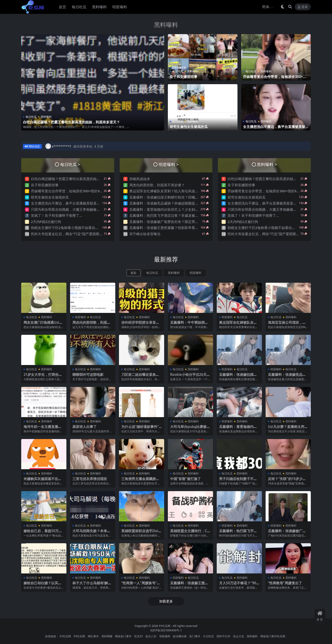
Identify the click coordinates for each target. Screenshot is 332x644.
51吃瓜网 (65, 636)
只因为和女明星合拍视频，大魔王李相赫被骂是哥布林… (74, 209)
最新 (133, 273)
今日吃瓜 (208, 636)
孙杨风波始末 (140, 179)
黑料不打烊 (223, 636)
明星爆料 (165, 636)
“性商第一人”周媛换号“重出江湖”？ (141, 585)
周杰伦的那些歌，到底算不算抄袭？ (157, 185)
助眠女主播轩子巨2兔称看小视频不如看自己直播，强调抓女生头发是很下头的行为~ (95, 228)
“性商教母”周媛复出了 (285, 583)
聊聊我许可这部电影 (88, 374)
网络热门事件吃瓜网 (273, 636)
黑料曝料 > (267, 164)
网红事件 (93, 636)
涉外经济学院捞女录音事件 (140, 324)
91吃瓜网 (165, 626)
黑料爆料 (252, 636)
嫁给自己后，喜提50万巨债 (43, 533)
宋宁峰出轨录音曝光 (145, 234)
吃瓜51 (139, 636)
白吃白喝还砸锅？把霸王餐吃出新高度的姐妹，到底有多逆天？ (71, 122)
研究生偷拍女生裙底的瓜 (189, 127)
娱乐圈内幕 (180, 636)
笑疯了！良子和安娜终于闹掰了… (56, 215)
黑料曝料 (166, 25)
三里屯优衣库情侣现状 (90, 479)
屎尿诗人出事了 (84, 427)
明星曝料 (196, 273)
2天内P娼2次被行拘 (46, 222)
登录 (303, 7)
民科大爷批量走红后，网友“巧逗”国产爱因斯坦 (67, 234)
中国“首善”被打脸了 (185, 479)
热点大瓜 (239, 636)
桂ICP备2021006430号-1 (166, 630)
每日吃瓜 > (70, 164)
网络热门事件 (123, 636)
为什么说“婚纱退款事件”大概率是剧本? (140, 429)
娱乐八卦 (151, 636)
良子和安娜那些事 (184, 77)
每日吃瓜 (31, 117)
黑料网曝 (107, 636)
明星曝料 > (169, 164)
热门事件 (195, 636)
